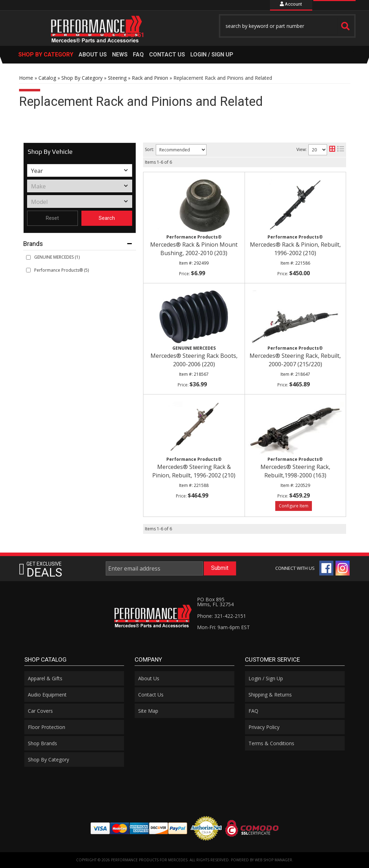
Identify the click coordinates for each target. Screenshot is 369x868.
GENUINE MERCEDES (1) (57, 257)
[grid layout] (332, 150)
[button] (287, 26)
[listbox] (80, 170)
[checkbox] (28, 257)
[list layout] (341, 150)
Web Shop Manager (273, 860)
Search (107, 218)
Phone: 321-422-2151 (222, 616)
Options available (294, 506)
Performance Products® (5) (61, 270)
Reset (52, 218)
